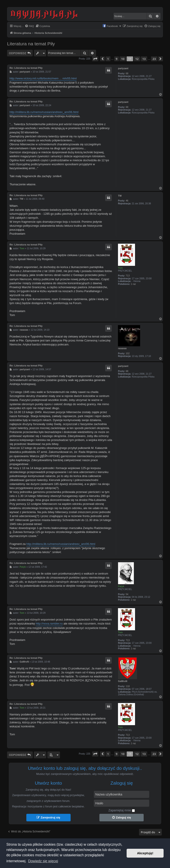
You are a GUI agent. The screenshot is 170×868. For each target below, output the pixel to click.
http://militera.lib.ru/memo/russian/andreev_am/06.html (44, 112)
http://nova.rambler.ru (49, 624)
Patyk (121, 586)
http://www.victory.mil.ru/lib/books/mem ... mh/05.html (43, 78)
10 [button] (123, 59)
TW (120, 196)
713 (128, 276)
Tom (120, 268)
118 (128, 686)
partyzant (123, 68)
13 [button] (144, 59)
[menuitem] (29, 26)
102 (128, 353)
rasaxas (122, 348)
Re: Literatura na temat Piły (26, 68)
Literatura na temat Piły (31, 44)
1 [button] (108, 59)
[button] (95, 59)
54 (127, 594)
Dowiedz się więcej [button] (43, 861)
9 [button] (117, 59)
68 (127, 73)
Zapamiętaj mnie (122, 810)
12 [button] (137, 59)
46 (127, 201)
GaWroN (123, 681)
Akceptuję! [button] (145, 853)
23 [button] (154, 59)
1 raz (133, 284)
